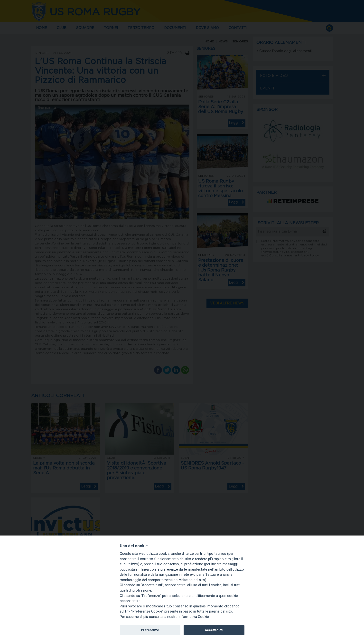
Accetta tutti (214, 630)
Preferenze (150, 630)
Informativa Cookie (194, 617)
